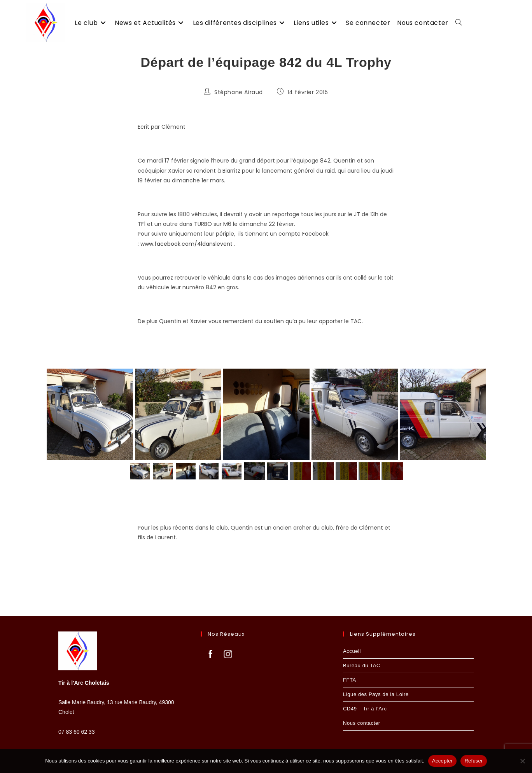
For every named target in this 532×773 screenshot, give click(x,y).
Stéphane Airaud (239, 92)
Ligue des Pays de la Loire (376, 694)
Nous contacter (362, 723)
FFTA (350, 680)
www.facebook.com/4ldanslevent (186, 244)
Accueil (352, 651)
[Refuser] (522, 761)
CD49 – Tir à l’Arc (365, 709)
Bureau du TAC (362, 665)
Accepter (442, 761)
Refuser (473, 761)
